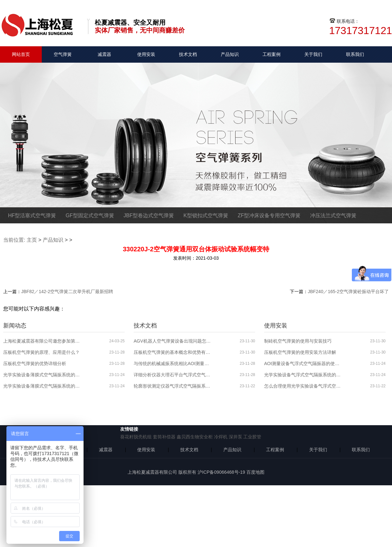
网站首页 (21, 54)
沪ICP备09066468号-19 (221, 472)
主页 (32, 240)
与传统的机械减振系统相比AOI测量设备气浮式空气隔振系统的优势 (172, 363)
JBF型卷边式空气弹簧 (149, 215)
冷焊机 (221, 437)
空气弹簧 (63, 54)
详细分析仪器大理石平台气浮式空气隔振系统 (172, 375)
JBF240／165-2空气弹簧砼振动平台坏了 (348, 291)
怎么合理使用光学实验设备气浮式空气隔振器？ (303, 386)
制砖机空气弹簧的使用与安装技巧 (298, 341)
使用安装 (146, 54)
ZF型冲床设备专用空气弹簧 (269, 215)
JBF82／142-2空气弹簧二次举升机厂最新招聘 (67, 291)
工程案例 (272, 54)
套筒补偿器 (164, 437)
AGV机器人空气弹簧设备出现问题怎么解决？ (172, 341)
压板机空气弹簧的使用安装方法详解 (300, 352)
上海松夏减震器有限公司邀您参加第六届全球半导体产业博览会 (42, 341)
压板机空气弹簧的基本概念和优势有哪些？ (172, 352)
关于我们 (313, 54)
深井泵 (236, 437)
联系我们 (355, 54)
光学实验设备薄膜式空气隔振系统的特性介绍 (42, 375)
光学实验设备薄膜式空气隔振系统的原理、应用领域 (42, 386)
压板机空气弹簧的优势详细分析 (35, 363)
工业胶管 (252, 437)
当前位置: (14, 240)
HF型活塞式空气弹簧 (32, 215)
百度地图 (255, 472)
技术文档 (188, 54)
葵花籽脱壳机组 (136, 437)
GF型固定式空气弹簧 (90, 215)
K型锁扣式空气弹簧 (206, 215)
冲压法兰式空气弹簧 (333, 215)
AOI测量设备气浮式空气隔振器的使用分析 (303, 363)
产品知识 (230, 54)
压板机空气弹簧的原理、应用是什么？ (41, 352)
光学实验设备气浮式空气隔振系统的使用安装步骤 (303, 375)
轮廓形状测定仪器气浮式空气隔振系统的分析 (172, 386)
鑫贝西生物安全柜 (195, 437)
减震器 (104, 54)
